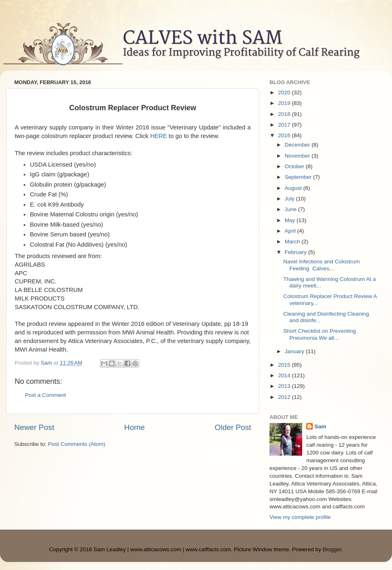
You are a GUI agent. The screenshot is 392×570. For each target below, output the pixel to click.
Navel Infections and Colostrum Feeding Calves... (322, 265)
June (291, 209)
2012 (285, 397)
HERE (159, 136)
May (291, 220)
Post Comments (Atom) (77, 444)
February (296, 252)
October (295, 166)
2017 (285, 125)
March (293, 242)
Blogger (332, 549)
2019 (285, 103)
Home (134, 427)
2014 (285, 375)
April (291, 231)
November (298, 156)
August (294, 188)
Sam (320, 426)
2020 (285, 92)
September (299, 177)
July (290, 199)
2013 (285, 386)
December (298, 145)
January (295, 351)
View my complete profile (300, 517)
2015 (285, 365)
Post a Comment (46, 395)
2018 (285, 114)
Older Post (233, 427)
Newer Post (34, 427)
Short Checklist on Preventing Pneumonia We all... (320, 334)
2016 (285, 135)
